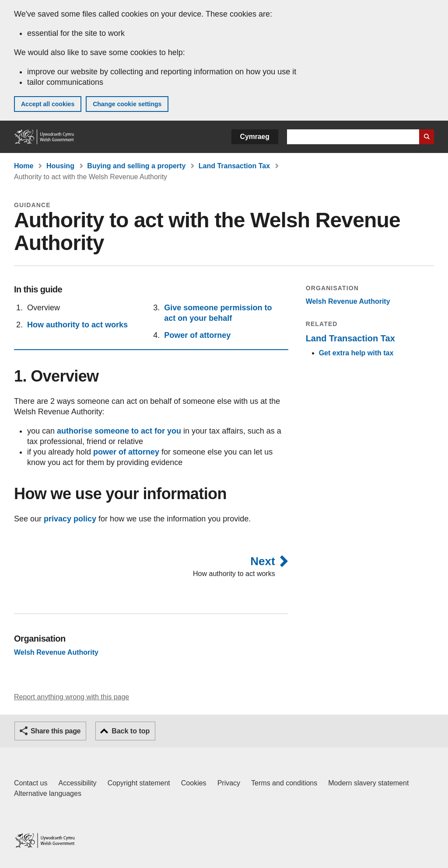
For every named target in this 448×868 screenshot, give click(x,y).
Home (24, 166)
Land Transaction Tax (234, 166)
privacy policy (70, 519)
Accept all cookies (48, 104)
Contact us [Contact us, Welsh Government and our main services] (31, 783)
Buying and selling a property (136, 166)
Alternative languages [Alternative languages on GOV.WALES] (48, 793)
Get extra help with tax (356, 353)
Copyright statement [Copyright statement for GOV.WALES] (139, 783)
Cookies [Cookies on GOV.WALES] (194, 783)
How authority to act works (77, 325)
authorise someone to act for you (119, 431)
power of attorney (126, 452)
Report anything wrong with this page (72, 697)
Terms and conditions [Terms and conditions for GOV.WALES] (284, 783)
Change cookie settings (127, 104)
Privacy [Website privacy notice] (229, 783)
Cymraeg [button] (255, 137)
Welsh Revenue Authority (348, 301)
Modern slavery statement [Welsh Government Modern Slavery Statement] (368, 783)
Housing (60, 166)
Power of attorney (197, 335)
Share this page (56, 731)
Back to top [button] (131, 731)
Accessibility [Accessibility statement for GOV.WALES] (77, 783)
